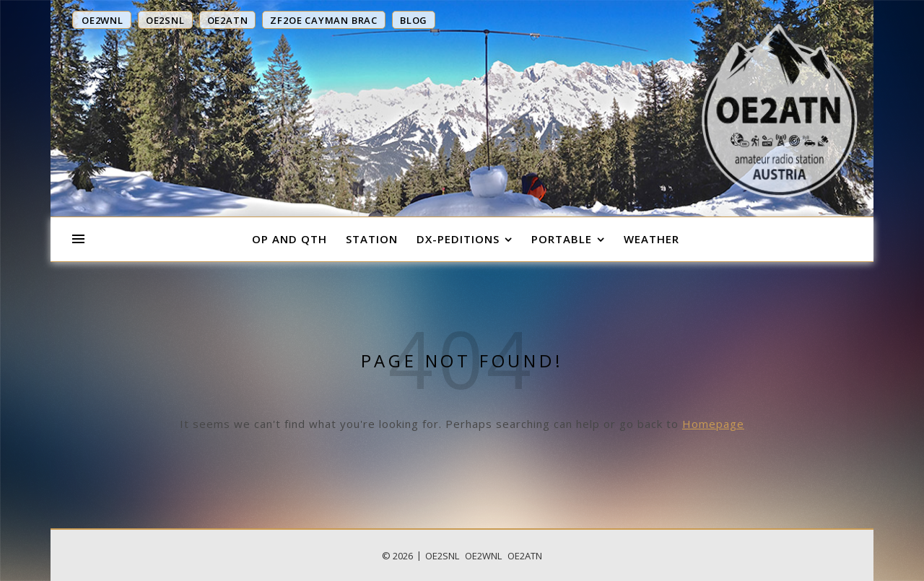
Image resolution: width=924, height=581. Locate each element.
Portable (562, 239)
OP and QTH (289, 239)
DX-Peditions (458, 239)
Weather (651, 239)
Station (372, 239)
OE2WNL (483, 556)
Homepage (713, 424)
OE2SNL (442, 556)
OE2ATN (525, 556)
